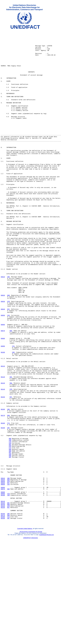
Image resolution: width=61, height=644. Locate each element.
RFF (8, 365)
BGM (8, 349)
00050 (3, 373)
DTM (8, 356)
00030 (3, 356)
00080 (3, 401)
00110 (3, 434)
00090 (3, 410)
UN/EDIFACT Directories (30, 636)
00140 (3, 462)
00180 (3, 502)
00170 (3, 493)
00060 (3, 384)
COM (13, 417)
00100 (3, 417)
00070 (3, 391)
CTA (13, 410)
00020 (3, 349)
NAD (11, 391)
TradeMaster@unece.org (46, 633)
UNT (8, 508)
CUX (8, 373)
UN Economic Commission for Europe (31, 630)
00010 (3, 327)
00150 (3, 471)
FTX (8, 502)
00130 (3, 454)
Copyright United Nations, (25, 627)
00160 (3, 486)
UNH (8, 327)
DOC (11, 447)
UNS (8, 486)
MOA (11, 454)
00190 (3, 508)
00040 (3, 365)
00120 (3, 447)
